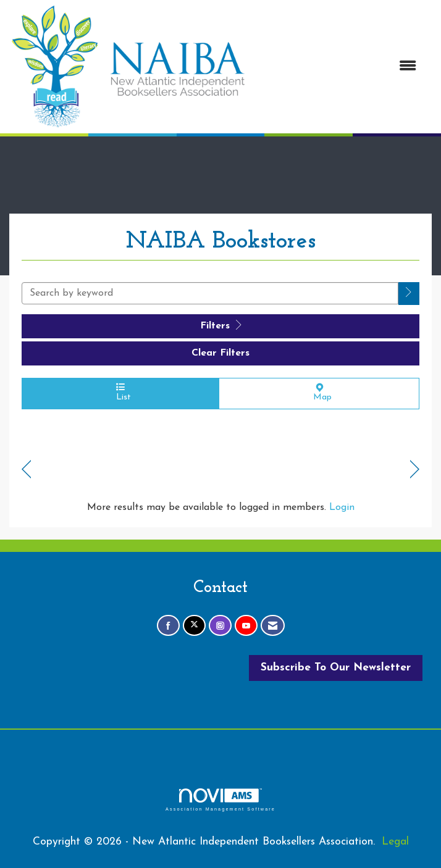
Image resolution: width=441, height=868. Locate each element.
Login (342, 507)
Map (319, 393)
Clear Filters (220, 353)
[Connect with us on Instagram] (220, 626)
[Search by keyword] (210, 293)
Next (415, 470)
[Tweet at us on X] (194, 626)
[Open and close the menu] (338, 67)
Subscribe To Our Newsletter (336, 668)
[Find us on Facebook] (168, 626)
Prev (26, 470)
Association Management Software (220, 800)
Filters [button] (221, 325)
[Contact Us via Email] (273, 626)
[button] (409, 294)
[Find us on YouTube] (246, 626)
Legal (395, 842)
